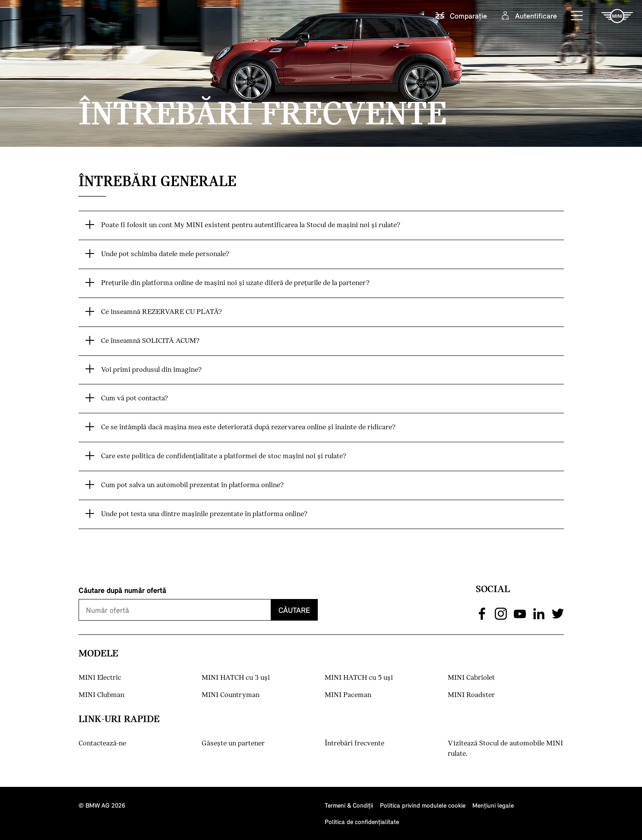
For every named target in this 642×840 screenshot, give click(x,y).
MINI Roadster (471, 695)
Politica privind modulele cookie (423, 805)
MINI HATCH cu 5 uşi (359, 678)
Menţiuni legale (493, 805)
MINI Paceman (348, 695)
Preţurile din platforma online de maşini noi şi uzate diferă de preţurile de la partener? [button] (235, 283)
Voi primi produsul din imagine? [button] (151, 370)
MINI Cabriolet (471, 678)
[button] (577, 16)
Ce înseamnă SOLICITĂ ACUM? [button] (150, 341)
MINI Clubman (101, 695)
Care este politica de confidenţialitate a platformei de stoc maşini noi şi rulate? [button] (224, 456)
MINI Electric (100, 678)
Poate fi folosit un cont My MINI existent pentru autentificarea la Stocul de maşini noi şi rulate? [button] (251, 225)
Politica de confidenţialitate (362, 822)
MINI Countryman (231, 695)
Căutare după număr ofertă (122, 590)
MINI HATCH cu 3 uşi (236, 678)
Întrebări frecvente (354, 743)
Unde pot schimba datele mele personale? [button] (165, 254)
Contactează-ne (102, 743)
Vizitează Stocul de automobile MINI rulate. (505, 749)
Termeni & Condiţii (349, 805)
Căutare (294, 610)
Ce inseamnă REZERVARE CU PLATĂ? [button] (161, 312)
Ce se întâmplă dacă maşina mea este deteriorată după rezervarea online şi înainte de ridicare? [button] (248, 427)
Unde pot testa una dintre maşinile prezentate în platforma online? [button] (204, 514)
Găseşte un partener (233, 743)
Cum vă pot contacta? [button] (134, 398)
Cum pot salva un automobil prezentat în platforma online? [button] (192, 485)
